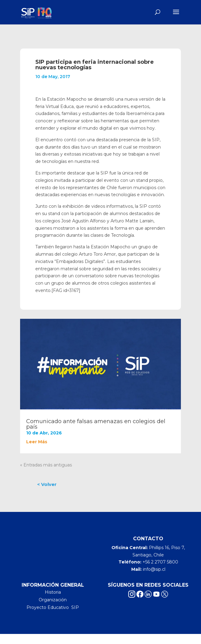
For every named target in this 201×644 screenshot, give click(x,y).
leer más (37, 442)
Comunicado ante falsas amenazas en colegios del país (96, 424)
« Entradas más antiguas (46, 465)
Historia (53, 592)
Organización (53, 600)
